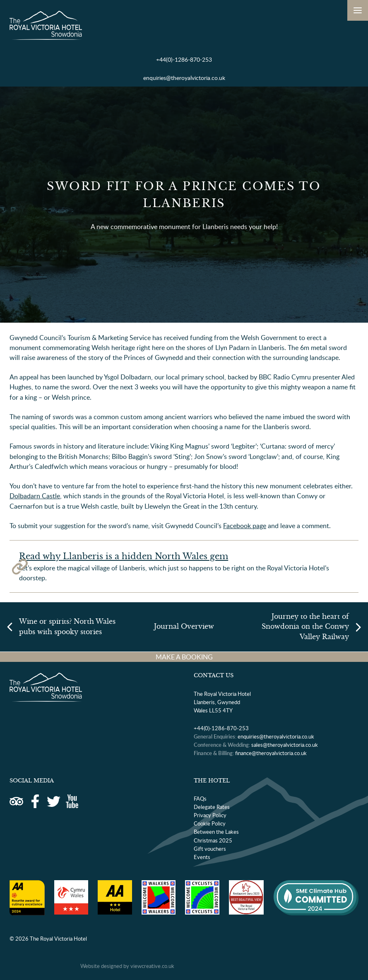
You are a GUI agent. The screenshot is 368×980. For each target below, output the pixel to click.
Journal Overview (184, 626)
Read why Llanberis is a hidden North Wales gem (124, 556)
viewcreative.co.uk (152, 966)
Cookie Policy (210, 823)
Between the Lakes (216, 832)
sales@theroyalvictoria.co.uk (285, 745)
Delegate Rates (212, 807)
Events (202, 857)
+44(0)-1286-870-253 (184, 59)
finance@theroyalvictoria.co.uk (271, 753)
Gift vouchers (210, 849)
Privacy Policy (210, 815)
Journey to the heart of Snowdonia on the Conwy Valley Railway (305, 626)
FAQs (200, 799)
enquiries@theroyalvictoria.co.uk (184, 78)
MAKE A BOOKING (184, 657)
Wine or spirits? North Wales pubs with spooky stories (67, 626)
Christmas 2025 (213, 840)
